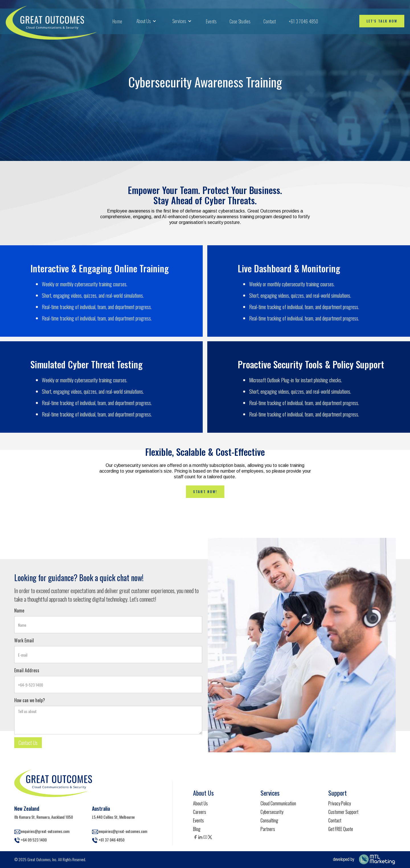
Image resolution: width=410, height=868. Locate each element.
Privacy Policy (340, 803)
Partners (268, 829)
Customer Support (343, 812)
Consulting (269, 820)
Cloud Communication (278, 803)
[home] (51, 21)
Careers (200, 812)
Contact (270, 21)
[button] (146, 21)
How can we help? (30, 700)
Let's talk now (382, 21)
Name (19, 610)
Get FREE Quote (341, 829)
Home (117, 21)
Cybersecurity (272, 812)
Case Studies (240, 21)
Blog (197, 829)
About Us (200, 803)
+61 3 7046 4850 (304, 21)
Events (211, 21)
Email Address (27, 670)
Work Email (24, 640)
